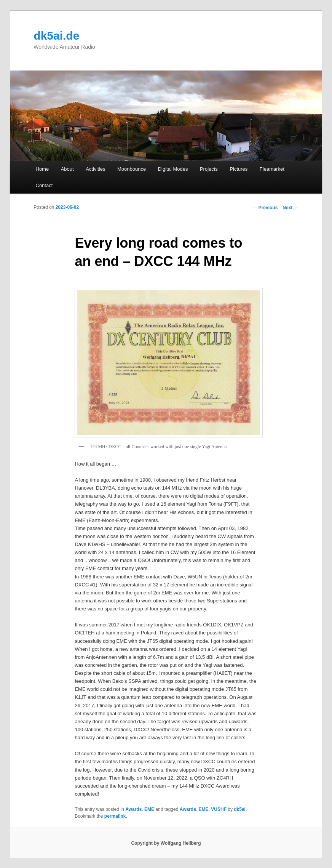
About (67, 169)
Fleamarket (272, 169)
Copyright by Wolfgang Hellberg (166, 843)
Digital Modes (173, 169)
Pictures (239, 169)
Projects (209, 169)
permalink (115, 816)
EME (149, 809)
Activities (95, 169)
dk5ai (240, 809)
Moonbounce (132, 169)
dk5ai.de (56, 36)
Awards (133, 809)
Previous (265, 208)
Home (42, 169)
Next (290, 208)
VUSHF (219, 809)
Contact (44, 185)
